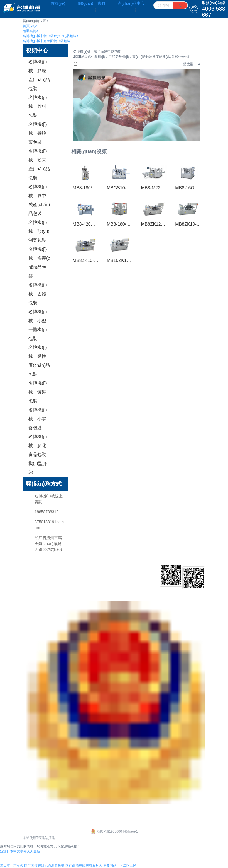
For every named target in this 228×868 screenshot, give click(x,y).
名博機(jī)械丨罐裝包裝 (38, 392)
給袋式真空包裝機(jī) (84, 583)
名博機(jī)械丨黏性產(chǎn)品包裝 (39, 361)
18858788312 (46, 512)
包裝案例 (30, 31)
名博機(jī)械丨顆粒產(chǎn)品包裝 (39, 75)
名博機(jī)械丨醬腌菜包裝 (38, 133)
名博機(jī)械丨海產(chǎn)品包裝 (39, 263)
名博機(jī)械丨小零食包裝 (38, 419)
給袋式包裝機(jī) (80, 574)
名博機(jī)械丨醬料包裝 (38, 106)
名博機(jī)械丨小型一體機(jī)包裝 (38, 325)
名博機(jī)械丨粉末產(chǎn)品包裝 (39, 164)
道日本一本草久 (12, 865)
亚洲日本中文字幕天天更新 (20, 851)
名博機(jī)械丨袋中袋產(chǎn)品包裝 (51, 36)
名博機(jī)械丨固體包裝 (38, 294)
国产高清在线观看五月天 (84, 865)
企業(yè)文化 (34, 574)
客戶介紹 (117, 574)
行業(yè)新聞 (148, 583)
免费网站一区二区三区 (120, 865)
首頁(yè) (30, 26)
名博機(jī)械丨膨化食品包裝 (38, 446)
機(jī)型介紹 (38, 468)
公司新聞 (145, 574)
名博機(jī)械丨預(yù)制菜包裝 (39, 231)
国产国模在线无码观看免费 (44, 865)
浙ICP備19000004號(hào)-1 (114, 831)
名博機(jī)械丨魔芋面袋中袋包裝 (46, 41)
